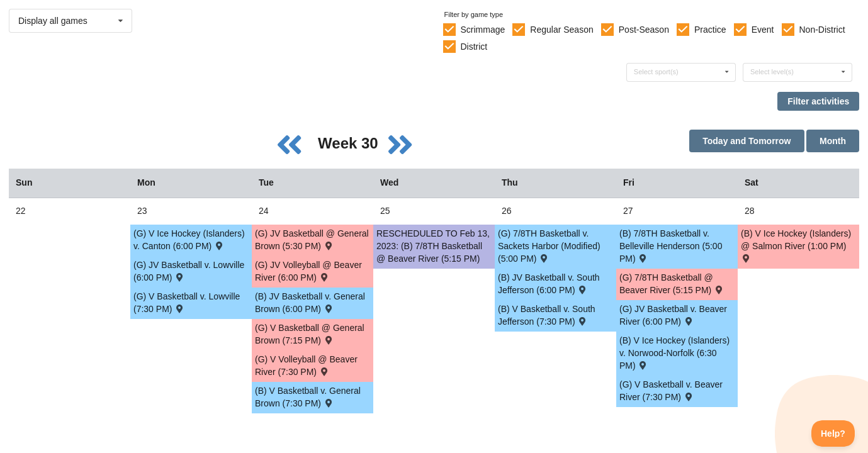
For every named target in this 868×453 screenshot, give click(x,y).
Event (763, 30)
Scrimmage (482, 30)
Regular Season (561, 30)
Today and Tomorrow (747, 141)
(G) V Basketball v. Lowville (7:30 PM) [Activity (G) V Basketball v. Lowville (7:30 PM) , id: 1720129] (187, 303)
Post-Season (644, 30)
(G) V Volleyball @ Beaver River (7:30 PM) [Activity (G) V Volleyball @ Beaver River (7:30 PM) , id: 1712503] (306, 366)
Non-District (822, 30)
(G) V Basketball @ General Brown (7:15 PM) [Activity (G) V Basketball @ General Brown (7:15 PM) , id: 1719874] (310, 334)
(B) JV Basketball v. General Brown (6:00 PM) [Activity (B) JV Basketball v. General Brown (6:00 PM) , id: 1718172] (310, 303)
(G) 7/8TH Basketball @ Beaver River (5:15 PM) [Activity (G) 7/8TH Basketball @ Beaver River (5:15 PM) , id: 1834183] (672, 284)
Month (833, 141)
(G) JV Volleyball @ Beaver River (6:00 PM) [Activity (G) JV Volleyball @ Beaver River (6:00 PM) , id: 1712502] (308, 271)
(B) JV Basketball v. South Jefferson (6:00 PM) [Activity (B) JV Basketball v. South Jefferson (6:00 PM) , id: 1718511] (549, 284)
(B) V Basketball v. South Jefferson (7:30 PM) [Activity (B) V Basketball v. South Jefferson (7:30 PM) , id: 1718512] (547, 315)
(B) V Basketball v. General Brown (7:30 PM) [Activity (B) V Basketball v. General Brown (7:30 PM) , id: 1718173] (308, 397)
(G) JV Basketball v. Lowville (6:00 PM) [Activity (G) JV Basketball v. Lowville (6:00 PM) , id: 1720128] (189, 271)
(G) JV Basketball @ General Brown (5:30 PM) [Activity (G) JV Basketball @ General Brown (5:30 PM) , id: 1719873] (312, 240)
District (474, 47)
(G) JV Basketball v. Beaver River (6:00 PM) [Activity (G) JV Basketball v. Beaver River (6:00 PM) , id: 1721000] (673, 315)
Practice (710, 30)
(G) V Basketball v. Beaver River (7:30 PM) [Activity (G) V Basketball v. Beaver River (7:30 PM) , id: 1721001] (671, 391)
